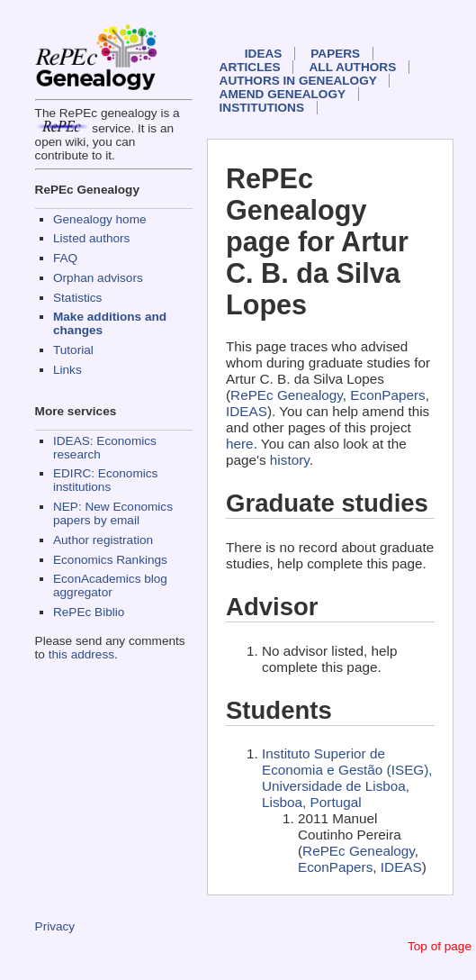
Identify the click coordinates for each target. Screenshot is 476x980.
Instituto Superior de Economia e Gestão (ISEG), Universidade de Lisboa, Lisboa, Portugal (347, 778)
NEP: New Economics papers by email (113, 513)
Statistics (77, 298)
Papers (335, 54)
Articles (250, 67)
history (290, 460)
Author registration (103, 540)
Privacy (55, 926)
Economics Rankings (110, 560)
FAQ (65, 258)
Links (67, 370)
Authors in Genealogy (298, 81)
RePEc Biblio (89, 612)
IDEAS (264, 54)
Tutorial (73, 350)
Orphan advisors (98, 278)
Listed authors (91, 238)
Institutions (262, 108)
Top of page (440, 946)
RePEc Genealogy (287, 395)
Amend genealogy (283, 94)
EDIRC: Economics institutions (105, 480)
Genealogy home (100, 219)
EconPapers (387, 395)
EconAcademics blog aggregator (110, 585)
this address (81, 654)
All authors (353, 67)
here (240, 444)
